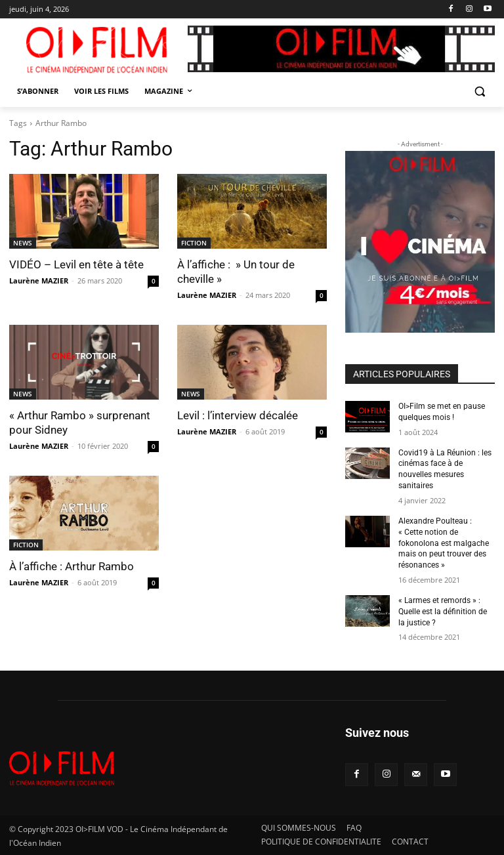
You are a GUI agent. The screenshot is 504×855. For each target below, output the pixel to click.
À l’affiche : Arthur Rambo (72, 566)
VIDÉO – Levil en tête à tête (76, 264)
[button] (479, 92)
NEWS (23, 243)
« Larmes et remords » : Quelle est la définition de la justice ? (443, 612)
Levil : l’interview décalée (238, 415)
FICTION (194, 243)
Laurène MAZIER (39, 281)
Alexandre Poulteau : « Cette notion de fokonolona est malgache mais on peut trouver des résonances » (444, 543)
